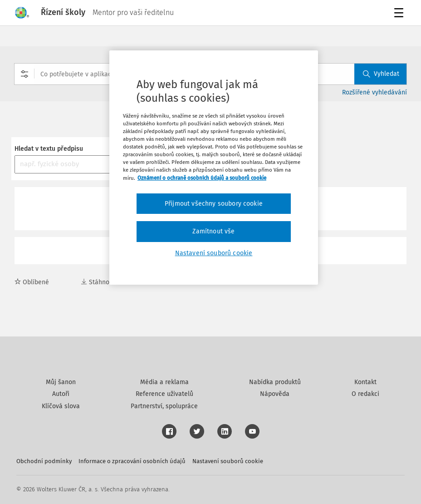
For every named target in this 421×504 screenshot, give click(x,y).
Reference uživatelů (164, 394)
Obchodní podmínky (44, 461)
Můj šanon (61, 382)
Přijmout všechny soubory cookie (214, 204)
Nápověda (275, 394)
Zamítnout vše (213, 231)
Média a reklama (164, 382)
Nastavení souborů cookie (228, 461)
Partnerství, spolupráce (164, 406)
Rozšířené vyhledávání (374, 92)
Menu (400, 14)
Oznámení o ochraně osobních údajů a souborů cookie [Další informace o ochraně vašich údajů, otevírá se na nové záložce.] (202, 178)
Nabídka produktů (275, 382)
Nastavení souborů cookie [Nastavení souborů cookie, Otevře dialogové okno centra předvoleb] (214, 253)
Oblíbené (32, 282)
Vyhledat (381, 74)
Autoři (61, 394)
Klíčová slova (61, 406)
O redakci (365, 394)
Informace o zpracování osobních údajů (132, 461)
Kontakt (365, 382)
